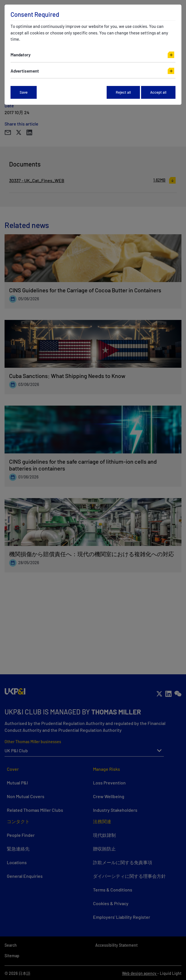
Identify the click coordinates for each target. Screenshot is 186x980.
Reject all (123, 92)
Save (24, 92)
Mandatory (21, 55)
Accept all (158, 92)
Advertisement (25, 71)
